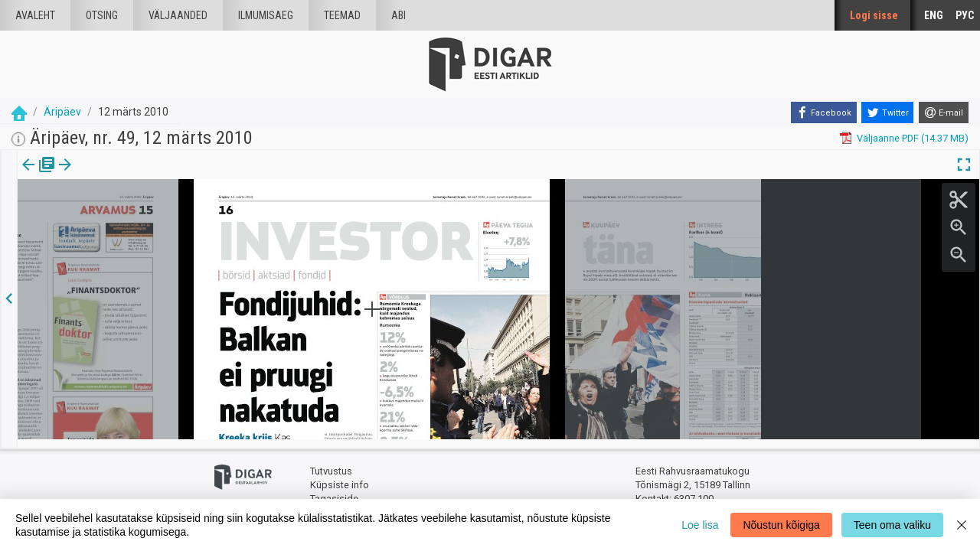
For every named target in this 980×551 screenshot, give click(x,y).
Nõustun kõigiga (781, 525)
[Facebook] (824, 112)
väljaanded (178, 15)
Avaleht (35, 15)
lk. (94, 175)
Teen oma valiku (892, 525)
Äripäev (62, 112)
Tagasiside (334, 490)
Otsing (102, 15)
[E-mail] (944, 112)
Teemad (342, 15)
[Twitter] (887, 112)
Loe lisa (700, 525)
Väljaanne (39, 175)
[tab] (39, 176)
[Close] (962, 525)
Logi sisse (874, 15)
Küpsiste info (340, 476)
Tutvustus (331, 463)
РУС (965, 15)
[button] (104, 175)
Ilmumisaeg (266, 15)
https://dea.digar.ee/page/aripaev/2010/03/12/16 (126, 217)
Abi (399, 15)
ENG (934, 15)
